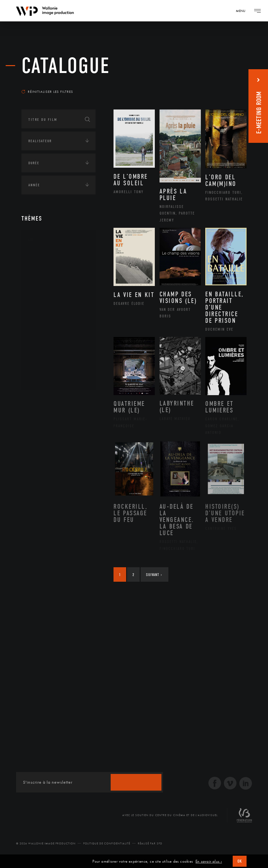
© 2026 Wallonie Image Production (46, 843)
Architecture (48, 259)
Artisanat (45, 269)
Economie (37, 439)
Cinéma (42, 288)
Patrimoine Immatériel (58, 329)
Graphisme (45, 299)
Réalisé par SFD (150, 843)
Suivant (154, 575)
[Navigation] (243, 11)
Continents (39, 400)
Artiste (42, 279)
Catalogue (66, 66)
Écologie (37, 420)
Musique (43, 319)
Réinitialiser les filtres (47, 92)
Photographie (49, 359)
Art (31, 240)
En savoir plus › (209, 861)
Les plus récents (224, 83)
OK (240, 861)
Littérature (46, 309)
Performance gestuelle (59, 349)
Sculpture (45, 369)
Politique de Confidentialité (107, 843)
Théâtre (42, 379)
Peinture (43, 339)
